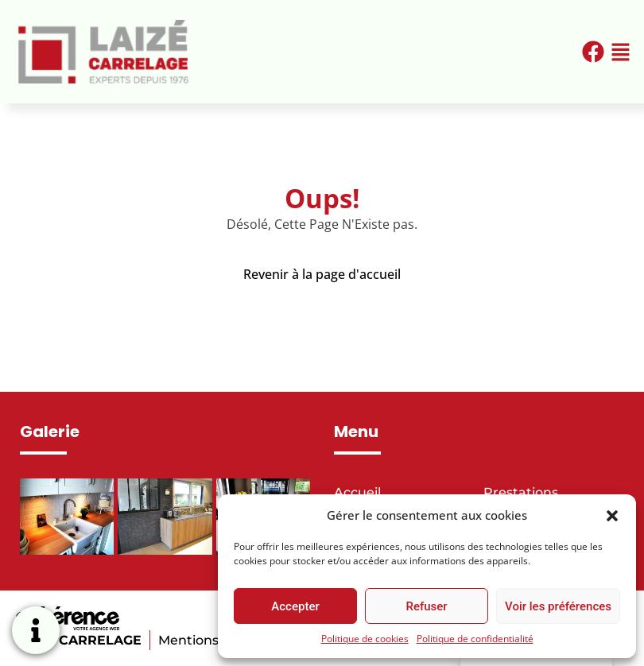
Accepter (295, 606)
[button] (612, 515)
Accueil (357, 492)
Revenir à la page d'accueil (322, 274)
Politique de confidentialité (475, 639)
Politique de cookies (365, 639)
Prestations (521, 492)
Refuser (426, 606)
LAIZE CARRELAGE (79, 640)
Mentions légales (213, 640)
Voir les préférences (558, 606)
